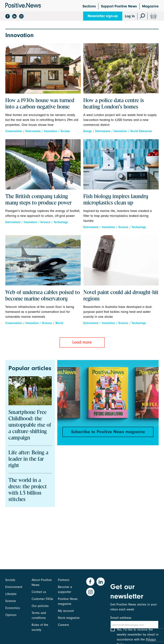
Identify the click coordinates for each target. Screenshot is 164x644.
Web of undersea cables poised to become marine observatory (43, 296)
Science (45, 222)
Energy (88, 131)
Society (65, 131)
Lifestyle (11, 594)
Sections (89, 6)
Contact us (39, 592)
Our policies (40, 606)
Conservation (14, 131)
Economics (13, 608)
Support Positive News (119, 6)
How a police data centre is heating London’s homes (114, 104)
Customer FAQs (42, 599)
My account (66, 611)
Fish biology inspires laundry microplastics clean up (116, 200)
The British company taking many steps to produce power (38, 200)
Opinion (11, 615)
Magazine (150, 6)
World (59, 323)
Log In (130, 16)
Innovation (50, 131)
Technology (61, 222)
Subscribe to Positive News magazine (108, 432)
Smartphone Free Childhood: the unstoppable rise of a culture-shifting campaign (30, 425)
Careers (63, 625)
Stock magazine (69, 618)
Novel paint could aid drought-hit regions (121, 296)
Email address (121, 618)
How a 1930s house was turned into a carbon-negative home (40, 104)
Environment (33, 131)
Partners (64, 580)
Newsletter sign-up (103, 16)
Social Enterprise (141, 131)
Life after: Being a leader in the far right (28, 459)
